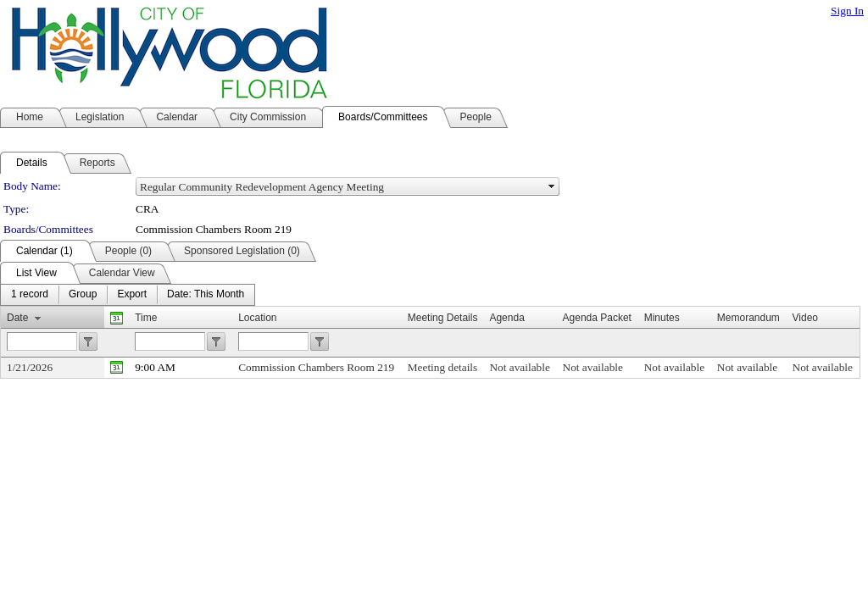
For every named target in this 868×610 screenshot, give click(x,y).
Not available (519, 367)
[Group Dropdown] (83, 295)
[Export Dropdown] (132, 295)
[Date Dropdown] (206, 295)
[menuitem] (30, 295)
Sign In (847, 11)
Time (146, 318)
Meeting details (443, 367)
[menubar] (128, 295)
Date (17, 318)
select (552, 186)
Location (257, 318)
